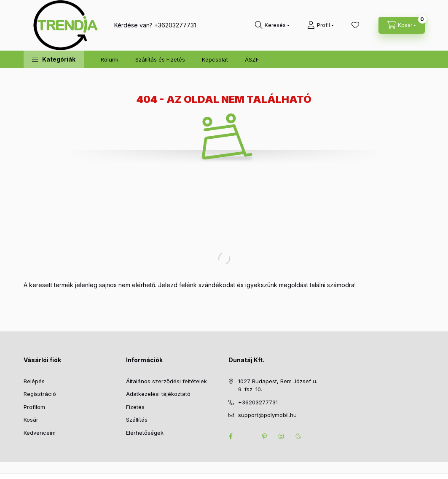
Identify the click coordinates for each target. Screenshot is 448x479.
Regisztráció (40, 394)
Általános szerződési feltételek (166, 381)
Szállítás (137, 420)
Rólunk (110, 59)
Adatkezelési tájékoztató (158, 394)
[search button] (272, 25)
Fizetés (135, 407)
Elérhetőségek (145, 433)
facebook (231, 436)
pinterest (265, 436)
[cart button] (402, 25)
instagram (282, 436)
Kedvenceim (40, 433)
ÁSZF (252, 59)
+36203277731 (175, 25)
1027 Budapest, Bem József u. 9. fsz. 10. (278, 385)
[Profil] (321, 25)
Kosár (31, 420)
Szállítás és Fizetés (160, 59)
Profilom (34, 407)
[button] (54, 59)
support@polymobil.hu (267, 415)
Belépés (34, 381)
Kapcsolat (215, 59)
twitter (248, 436)
